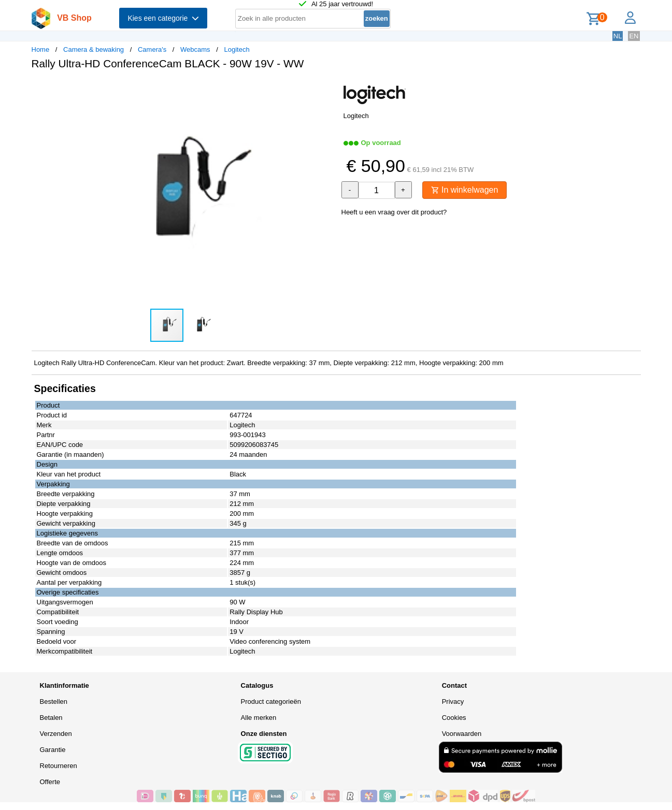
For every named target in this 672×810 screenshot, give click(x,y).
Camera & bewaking (94, 49)
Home (41, 49)
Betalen (51, 718)
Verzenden (56, 734)
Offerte (50, 782)
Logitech (237, 49)
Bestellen (54, 701)
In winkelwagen (465, 190)
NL (618, 36)
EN (634, 36)
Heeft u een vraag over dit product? (394, 212)
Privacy (453, 701)
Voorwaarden (462, 734)
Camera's (152, 49)
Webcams (195, 49)
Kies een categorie (163, 18)
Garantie (53, 750)
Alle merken (259, 718)
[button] (327, 89)
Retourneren (59, 766)
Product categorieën (271, 701)
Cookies (454, 718)
